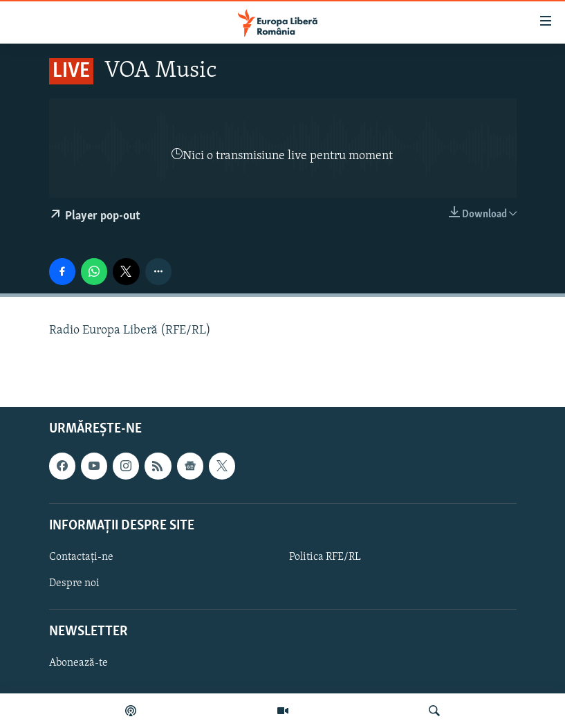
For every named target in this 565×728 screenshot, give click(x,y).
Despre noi (74, 583)
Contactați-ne (81, 557)
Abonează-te (78, 663)
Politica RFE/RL (325, 557)
